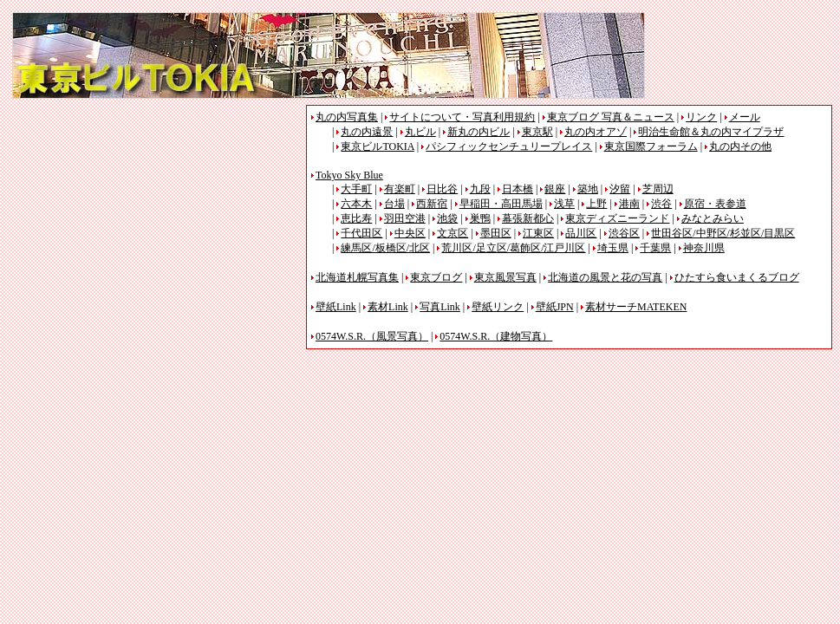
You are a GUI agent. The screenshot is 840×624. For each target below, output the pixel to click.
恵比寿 (356, 218)
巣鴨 (480, 218)
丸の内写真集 (347, 117)
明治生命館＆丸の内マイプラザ (711, 132)
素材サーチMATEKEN (636, 307)
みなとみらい (713, 218)
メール (745, 117)
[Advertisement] (158, 226)
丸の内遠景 (367, 132)
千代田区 (361, 233)
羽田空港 (405, 218)
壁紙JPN (555, 307)
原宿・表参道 (715, 204)
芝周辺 (658, 189)
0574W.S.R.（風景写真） (372, 336)
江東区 (538, 233)
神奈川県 (704, 248)
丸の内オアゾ (596, 132)
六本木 (356, 204)
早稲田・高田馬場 (501, 204)
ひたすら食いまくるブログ (737, 277)
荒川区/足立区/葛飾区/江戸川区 (513, 248)
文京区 (453, 233)
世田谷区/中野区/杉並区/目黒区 (723, 233)
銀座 (555, 189)
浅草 (564, 204)
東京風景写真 (505, 277)
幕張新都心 (528, 218)
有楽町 (400, 189)
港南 (629, 204)
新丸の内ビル (479, 132)
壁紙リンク (498, 307)
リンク (701, 117)
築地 (588, 189)
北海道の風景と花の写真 (605, 277)
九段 (480, 189)
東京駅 (537, 132)
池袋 (447, 218)
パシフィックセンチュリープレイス (509, 146)
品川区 (581, 233)
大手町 (356, 189)
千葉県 (655, 248)
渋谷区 (624, 233)
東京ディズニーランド (617, 218)
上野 (596, 204)
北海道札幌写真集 (357, 277)
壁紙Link (336, 307)
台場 (394, 204)
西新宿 (432, 204)
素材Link (388, 307)
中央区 (410, 233)
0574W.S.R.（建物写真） (496, 336)
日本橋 (518, 189)
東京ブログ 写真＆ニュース (611, 117)
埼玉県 (613, 248)
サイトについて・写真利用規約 (462, 117)
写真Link (440, 307)
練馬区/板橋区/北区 (385, 248)
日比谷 (442, 189)
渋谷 (661, 204)
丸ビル (420, 132)
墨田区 (496, 233)
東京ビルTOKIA (377, 146)
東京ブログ (436, 277)
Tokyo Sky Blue (349, 175)
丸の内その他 (740, 146)
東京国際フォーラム (651, 146)
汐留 (620, 189)
